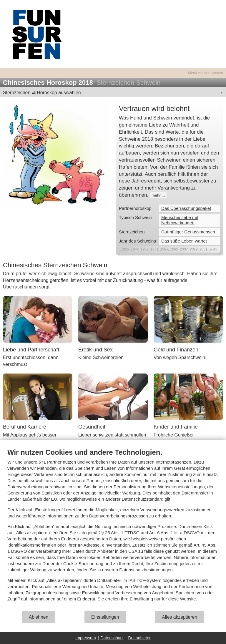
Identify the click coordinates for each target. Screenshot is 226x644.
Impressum (85, 638)
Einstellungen (105, 617)
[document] (113, 529)
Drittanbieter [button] (139, 638)
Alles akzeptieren (180, 617)
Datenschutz (112, 638)
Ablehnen (39, 617)
